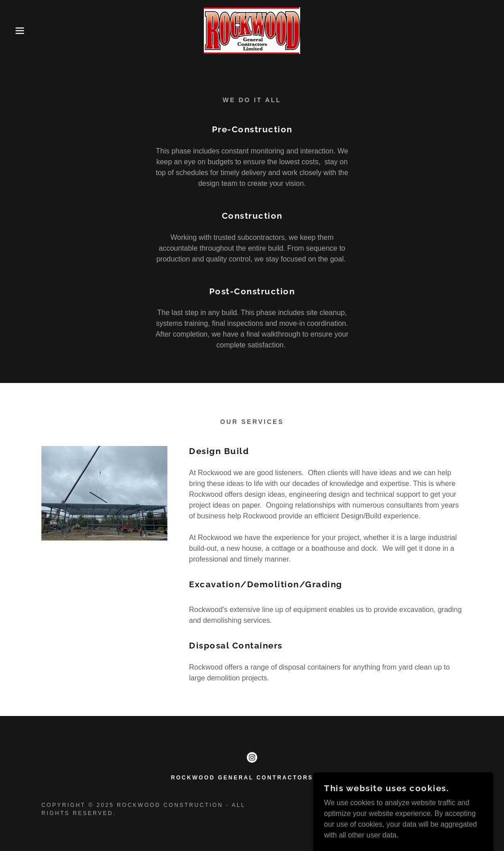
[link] (252, 30)
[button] (25, 31)
